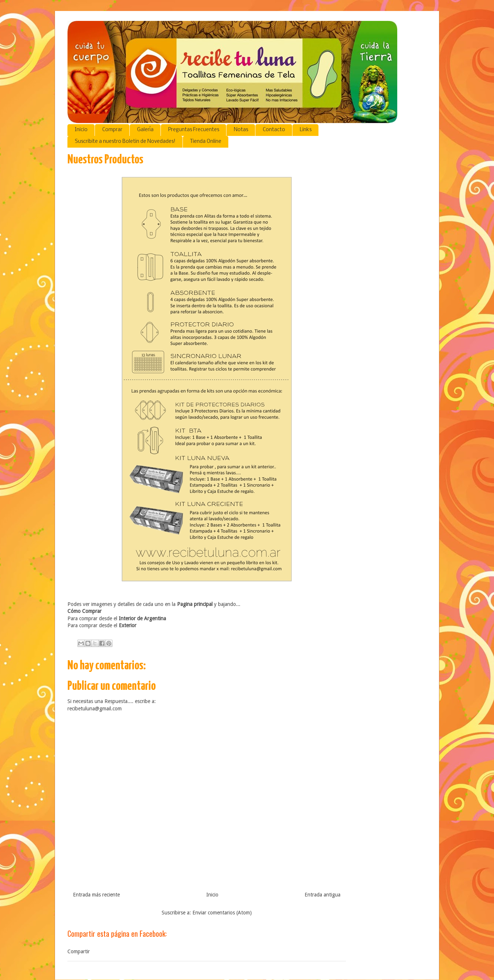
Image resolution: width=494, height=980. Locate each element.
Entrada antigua (322, 895)
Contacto (274, 130)
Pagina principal (195, 604)
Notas (241, 130)
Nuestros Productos (105, 160)
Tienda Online (206, 142)
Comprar (112, 130)
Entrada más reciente (96, 895)
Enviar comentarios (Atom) (222, 913)
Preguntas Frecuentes (194, 130)
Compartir (79, 951)
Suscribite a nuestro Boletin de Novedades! (125, 142)
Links (306, 130)
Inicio (81, 130)
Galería (145, 130)
